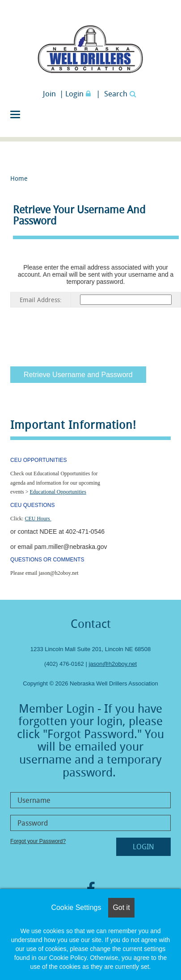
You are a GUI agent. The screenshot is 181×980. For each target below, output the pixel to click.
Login (79, 93)
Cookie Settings (76, 907)
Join (49, 93)
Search (120, 93)
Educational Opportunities (58, 492)
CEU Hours (38, 519)
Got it (121, 907)
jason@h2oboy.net (113, 664)
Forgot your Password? (38, 841)
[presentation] (78, 336)
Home (19, 178)
